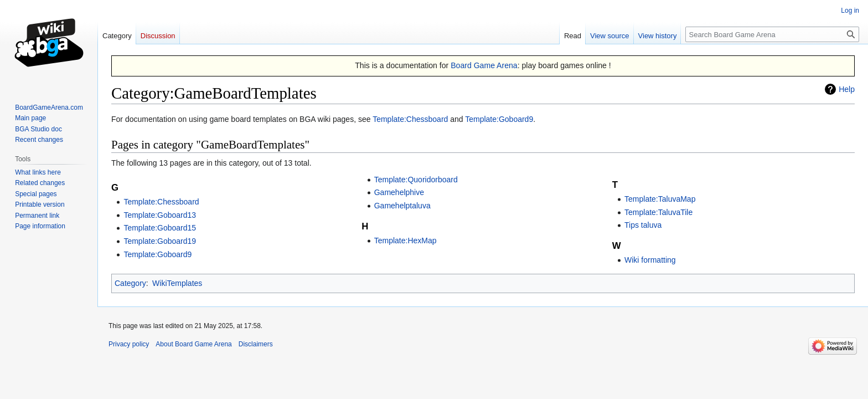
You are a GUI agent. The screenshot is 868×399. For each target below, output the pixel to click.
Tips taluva (643, 225)
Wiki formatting (650, 260)
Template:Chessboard (410, 119)
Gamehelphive (399, 192)
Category (130, 283)
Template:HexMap (405, 241)
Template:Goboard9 (499, 119)
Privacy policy (129, 344)
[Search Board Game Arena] (772, 34)
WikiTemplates (177, 283)
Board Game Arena (484, 65)
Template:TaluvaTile (658, 212)
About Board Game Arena (193, 344)
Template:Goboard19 (160, 241)
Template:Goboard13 (160, 215)
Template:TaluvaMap (660, 199)
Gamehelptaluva (402, 206)
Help (847, 89)
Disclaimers (256, 344)
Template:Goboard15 (160, 228)
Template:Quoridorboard (416, 180)
